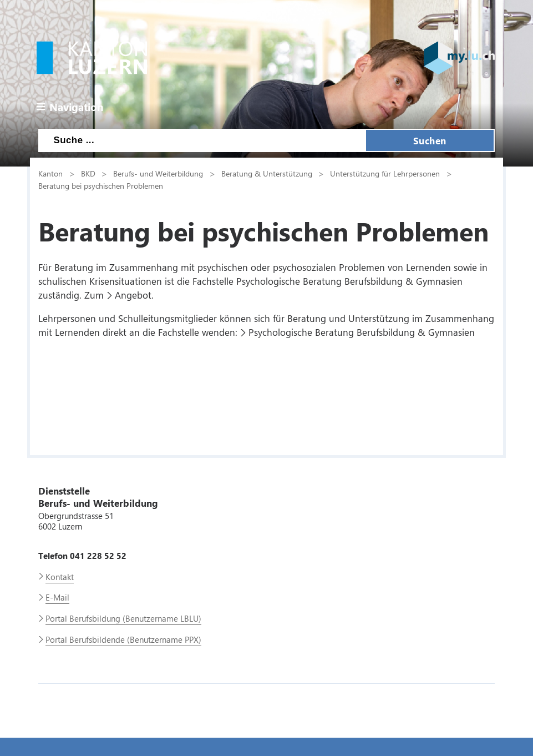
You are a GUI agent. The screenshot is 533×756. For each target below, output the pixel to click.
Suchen (430, 140)
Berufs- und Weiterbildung (158, 173)
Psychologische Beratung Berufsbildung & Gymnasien (362, 332)
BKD (88, 173)
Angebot (133, 295)
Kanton (50, 173)
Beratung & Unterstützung (267, 173)
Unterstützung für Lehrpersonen (385, 173)
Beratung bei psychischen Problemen (101, 185)
